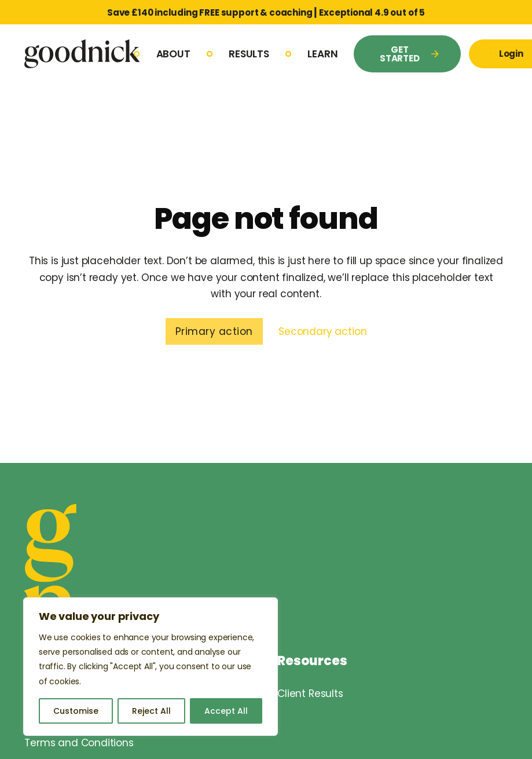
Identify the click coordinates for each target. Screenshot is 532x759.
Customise (76, 711)
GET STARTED (410, 54)
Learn (322, 54)
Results (249, 54)
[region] (151, 667)
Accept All (226, 711)
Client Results (310, 694)
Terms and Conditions (79, 743)
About (173, 54)
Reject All (151, 711)
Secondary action (322, 331)
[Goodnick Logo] (82, 54)
